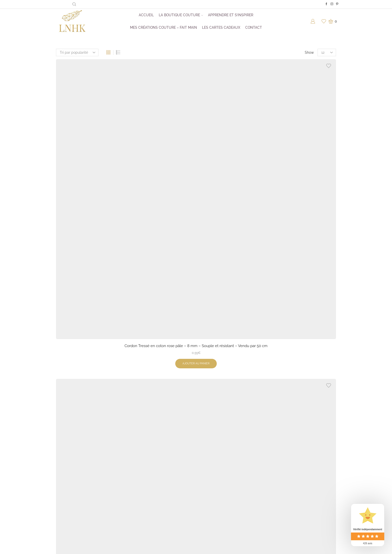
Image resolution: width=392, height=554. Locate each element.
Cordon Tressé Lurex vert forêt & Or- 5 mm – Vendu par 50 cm (160, 134)
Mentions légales (215, 494)
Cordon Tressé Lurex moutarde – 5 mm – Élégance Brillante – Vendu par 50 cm (304, 137)
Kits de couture (145, 454)
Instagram (278, 454)
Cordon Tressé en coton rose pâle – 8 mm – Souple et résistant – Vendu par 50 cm (88, 137)
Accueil (146, 15)
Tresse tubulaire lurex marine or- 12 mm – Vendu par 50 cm (304, 251)
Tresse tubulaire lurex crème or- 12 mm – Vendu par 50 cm (304, 368)
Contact (254, 27)
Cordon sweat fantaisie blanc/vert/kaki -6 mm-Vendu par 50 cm (160, 371)
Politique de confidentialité (223, 484)
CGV (205, 474)
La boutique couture (181, 15)
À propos (208, 454)
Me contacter (281, 491)
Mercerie (139, 474)
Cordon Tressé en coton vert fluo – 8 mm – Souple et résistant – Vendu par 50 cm (232, 137)
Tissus (137, 484)
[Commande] (77, 52)
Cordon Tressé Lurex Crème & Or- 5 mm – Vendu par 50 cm (88, 251)
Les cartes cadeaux (221, 27)
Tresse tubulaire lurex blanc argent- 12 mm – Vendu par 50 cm (88, 368)
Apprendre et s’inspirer (231, 15)
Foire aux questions (217, 464)
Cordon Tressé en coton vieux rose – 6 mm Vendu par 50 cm (232, 251)
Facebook (278, 464)
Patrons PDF (142, 464)
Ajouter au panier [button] (88, 161)
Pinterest (277, 474)
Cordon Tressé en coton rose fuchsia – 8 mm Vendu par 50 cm (232, 368)
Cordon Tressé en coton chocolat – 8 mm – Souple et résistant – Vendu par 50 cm (160, 254)
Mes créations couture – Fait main (163, 27)
